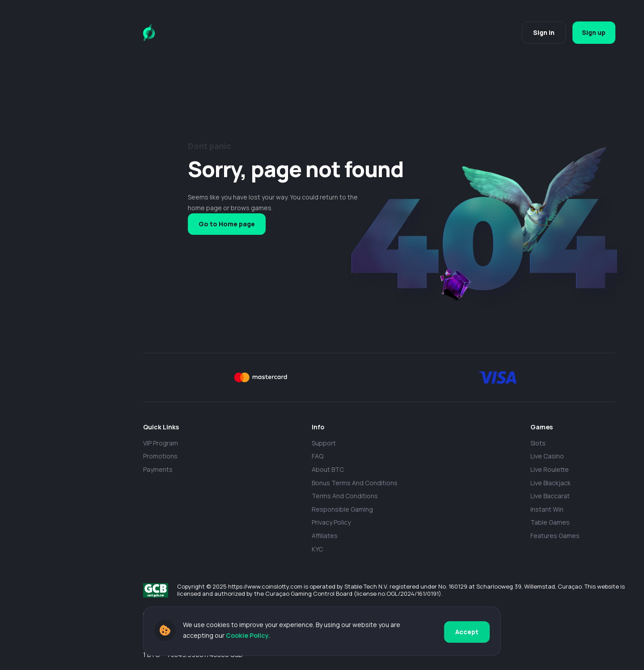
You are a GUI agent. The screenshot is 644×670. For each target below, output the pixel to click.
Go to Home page (227, 224)
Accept (467, 631)
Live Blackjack (551, 483)
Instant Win (547, 509)
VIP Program (161, 443)
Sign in (540, 32)
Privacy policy (331, 522)
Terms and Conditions (345, 496)
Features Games (555, 536)
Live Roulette (550, 469)
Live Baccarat (550, 496)
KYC (317, 549)
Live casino (547, 456)
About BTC (328, 469)
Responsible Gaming (342, 509)
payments (158, 469)
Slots (538, 443)
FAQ (318, 456)
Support (324, 443)
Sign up (592, 32)
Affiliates (325, 536)
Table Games (550, 522)
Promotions (160, 456)
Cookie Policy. (248, 636)
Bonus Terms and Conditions (355, 483)
